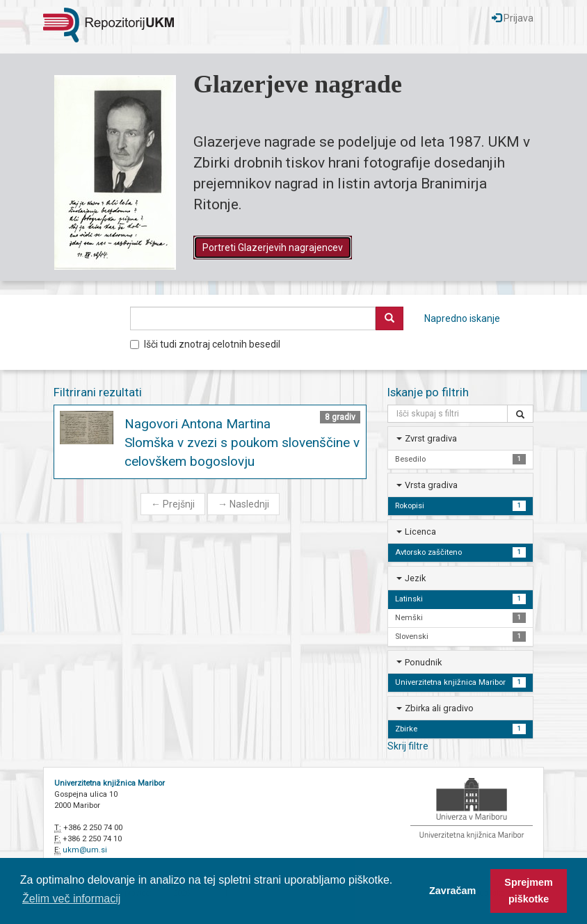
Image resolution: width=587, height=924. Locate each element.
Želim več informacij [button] (71, 899)
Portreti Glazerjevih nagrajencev (273, 248)
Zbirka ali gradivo (439, 708)
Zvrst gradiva (431, 438)
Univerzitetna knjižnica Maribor (110, 783)
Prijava (513, 18)
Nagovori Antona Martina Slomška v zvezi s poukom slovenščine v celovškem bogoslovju (242, 443)
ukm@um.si (85, 850)
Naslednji (243, 504)
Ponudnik (423, 662)
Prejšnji (173, 504)
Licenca (420, 532)
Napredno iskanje (462, 318)
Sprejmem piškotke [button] (529, 891)
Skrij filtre (408, 746)
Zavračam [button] (452, 891)
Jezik (415, 578)
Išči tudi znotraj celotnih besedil (205, 344)
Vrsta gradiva (431, 485)
